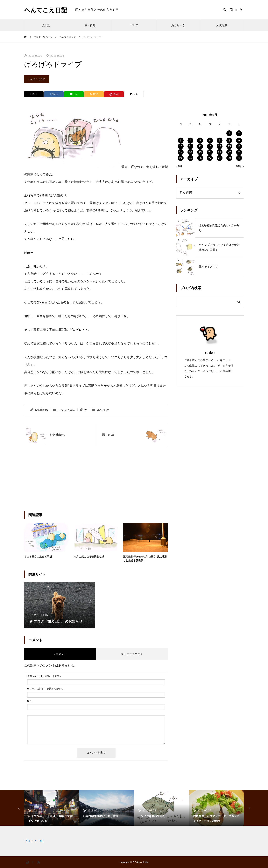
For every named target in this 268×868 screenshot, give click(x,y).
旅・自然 (90, 25)
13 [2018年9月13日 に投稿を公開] (210, 146)
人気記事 (222, 25)
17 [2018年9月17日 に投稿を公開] (181, 152)
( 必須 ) (44, 676)
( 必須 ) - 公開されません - (46, 689)
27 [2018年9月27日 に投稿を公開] (210, 158)
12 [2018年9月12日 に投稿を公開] (200, 146)
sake (46, 410)
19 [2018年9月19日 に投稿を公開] (200, 152)
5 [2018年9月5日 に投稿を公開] (200, 140)
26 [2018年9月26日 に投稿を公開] (200, 158)
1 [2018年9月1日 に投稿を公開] (229, 133)
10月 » (240, 166)
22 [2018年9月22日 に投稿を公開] (229, 152)
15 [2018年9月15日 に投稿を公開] (229, 146)
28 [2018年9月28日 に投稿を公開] (220, 158)
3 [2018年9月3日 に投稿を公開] (181, 140)
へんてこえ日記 (37, 79)
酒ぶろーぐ (178, 25)
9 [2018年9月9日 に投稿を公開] (239, 140)
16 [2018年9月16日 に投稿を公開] (239, 146)
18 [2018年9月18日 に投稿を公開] (190, 152)
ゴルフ (134, 25)
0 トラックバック (132, 654)
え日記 (46, 25)
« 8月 (179, 166)
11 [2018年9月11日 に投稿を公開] (190, 146)
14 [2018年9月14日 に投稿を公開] (220, 146)
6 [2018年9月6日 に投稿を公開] (210, 140)
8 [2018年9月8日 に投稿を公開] (229, 140)
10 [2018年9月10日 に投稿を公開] (181, 146)
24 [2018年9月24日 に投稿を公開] (181, 158)
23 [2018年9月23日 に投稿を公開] (239, 152)
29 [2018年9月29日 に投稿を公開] (229, 158)
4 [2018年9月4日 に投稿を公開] (190, 140)
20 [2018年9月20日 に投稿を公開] (210, 152)
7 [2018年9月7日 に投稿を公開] (220, 140)
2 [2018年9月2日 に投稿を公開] (239, 133)
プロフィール (33, 841)
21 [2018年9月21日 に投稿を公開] (220, 152)
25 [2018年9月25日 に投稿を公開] (190, 158)
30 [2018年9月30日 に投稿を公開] (239, 158)
